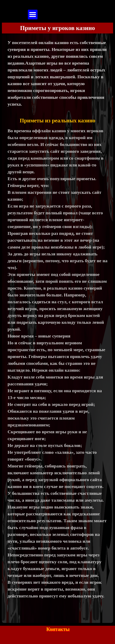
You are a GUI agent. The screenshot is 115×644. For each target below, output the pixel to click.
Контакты (58, 629)
